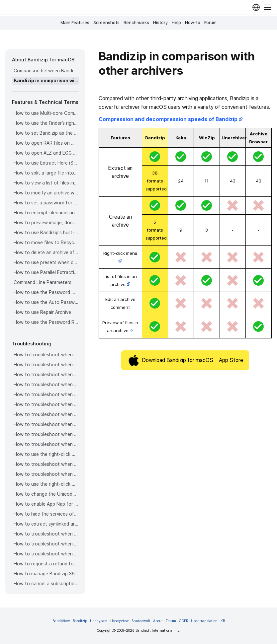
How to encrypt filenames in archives (46, 213)
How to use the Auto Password (46, 302)
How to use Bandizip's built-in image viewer (46, 233)
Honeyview (119, 621)
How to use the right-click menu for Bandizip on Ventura (46, 454)
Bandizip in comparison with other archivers (46, 81)
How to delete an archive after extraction (46, 252)
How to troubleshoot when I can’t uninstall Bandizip (46, 534)
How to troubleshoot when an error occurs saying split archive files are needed (46, 385)
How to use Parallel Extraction (46, 272)
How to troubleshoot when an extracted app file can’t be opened (46, 394)
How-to (193, 23)
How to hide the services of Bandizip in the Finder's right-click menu (46, 514)
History (160, 23)
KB (223, 621)
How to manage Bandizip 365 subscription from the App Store (46, 574)
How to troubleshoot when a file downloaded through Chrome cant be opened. (46, 464)
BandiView (61, 621)
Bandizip (80, 621)
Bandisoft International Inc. (158, 631)
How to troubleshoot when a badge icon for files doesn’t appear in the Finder (46, 414)
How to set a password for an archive (46, 203)
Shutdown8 (141, 621)
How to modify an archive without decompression (46, 193)
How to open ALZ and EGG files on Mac (46, 153)
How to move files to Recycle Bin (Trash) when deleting (46, 243)
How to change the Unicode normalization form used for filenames (46, 494)
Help (176, 23)
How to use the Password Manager (46, 292)
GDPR (184, 621)
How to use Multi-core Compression (46, 113)
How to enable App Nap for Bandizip (46, 504)
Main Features (75, 23)
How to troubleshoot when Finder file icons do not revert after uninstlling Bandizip (46, 544)
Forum (210, 23)
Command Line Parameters (43, 282)
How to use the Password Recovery (46, 322)
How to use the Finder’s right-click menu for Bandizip (46, 123)
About (158, 621)
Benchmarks (136, 23)
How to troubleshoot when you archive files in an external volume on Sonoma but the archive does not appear (46, 474)
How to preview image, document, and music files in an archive (46, 223)
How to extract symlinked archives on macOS (46, 524)
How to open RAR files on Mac (46, 143)
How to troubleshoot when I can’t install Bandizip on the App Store (46, 554)
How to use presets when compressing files (46, 262)
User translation (204, 621)
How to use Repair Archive (42, 312)
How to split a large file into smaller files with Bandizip (46, 173)
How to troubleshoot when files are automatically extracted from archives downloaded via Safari (46, 444)
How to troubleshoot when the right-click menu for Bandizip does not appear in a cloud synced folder (46, 434)
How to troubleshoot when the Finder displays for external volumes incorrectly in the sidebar (46, 424)
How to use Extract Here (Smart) (46, 163)
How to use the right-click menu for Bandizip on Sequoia (46, 484)
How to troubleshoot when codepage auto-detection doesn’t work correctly (46, 355)
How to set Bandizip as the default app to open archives (46, 133)
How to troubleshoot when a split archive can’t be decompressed (46, 375)
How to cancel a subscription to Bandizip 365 (46, 584)
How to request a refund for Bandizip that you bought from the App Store (46, 564)
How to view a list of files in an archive (46, 183)
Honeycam (99, 621)
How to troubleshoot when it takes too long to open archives (46, 404)
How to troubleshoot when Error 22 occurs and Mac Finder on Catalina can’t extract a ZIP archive (46, 365)
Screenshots (106, 23)
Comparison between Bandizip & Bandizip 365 (46, 71)
